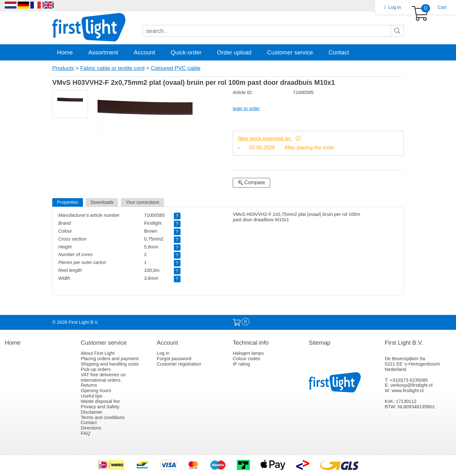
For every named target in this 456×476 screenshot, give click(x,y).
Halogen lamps (248, 353)
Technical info (251, 343)
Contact (339, 52)
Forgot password (174, 359)
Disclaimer (92, 412)
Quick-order (186, 52)
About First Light (98, 353)
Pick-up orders (96, 369)
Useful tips (92, 396)
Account (144, 52)
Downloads (102, 202)
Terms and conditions (103, 417)
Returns (89, 385)
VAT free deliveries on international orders (103, 377)
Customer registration (179, 364)
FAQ (85, 433)
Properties (68, 202)
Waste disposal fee (100, 401)
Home (65, 52)
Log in (395, 7)
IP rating (241, 364)
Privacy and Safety (100, 407)
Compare (251, 182)
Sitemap (320, 343)
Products (63, 68)
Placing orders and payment (110, 359)
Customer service (290, 52)
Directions (91, 428)
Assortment (103, 52)
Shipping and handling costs (110, 364)
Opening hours (96, 391)
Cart (442, 7)
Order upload (234, 52)
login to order (246, 109)
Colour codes (246, 359)
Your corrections (142, 202)
